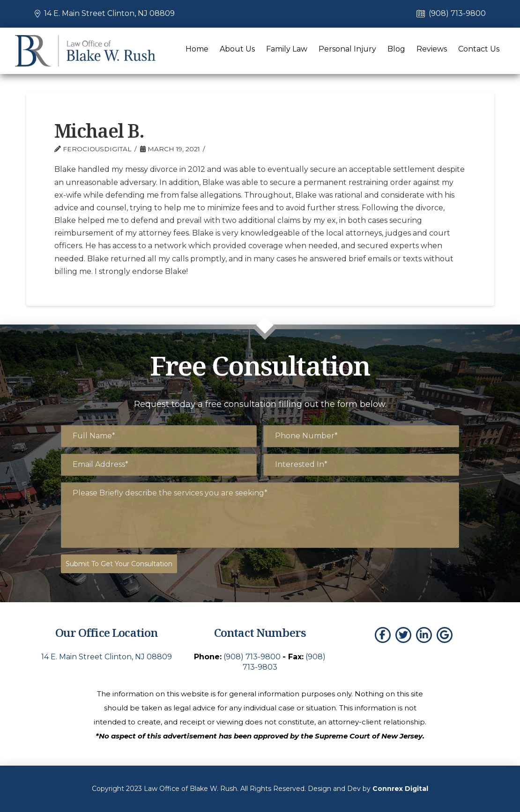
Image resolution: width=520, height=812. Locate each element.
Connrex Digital (400, 789)
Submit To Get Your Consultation (119, 564)
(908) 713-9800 (457, 13)
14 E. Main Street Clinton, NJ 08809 (109, 13)
